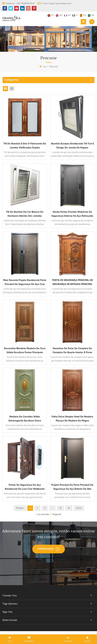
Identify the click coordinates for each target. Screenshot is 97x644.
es (83, 15)
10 (60, 513)
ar (91, 15)
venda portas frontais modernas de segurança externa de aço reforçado (72, 215)
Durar (79, 513)
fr (67, 15)
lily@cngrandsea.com (60, 4)
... (52, 513)
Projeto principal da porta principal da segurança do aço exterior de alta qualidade (72, 491)
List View (12, 89)
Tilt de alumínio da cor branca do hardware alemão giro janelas (25, 215)
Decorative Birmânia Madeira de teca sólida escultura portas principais (25, 353)
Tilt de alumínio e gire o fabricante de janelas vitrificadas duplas (25, 146)
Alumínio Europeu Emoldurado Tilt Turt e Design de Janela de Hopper (72, 146)
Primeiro (20, 513)
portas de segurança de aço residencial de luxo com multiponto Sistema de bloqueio (25, 491)
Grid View (5, 89)
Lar (43, 67)
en (59, 15)
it (75, 15)
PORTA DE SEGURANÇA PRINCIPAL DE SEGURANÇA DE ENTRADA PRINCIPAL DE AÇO (72, 284)
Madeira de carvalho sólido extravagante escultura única (25, 422)
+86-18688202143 (25, 4)
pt (51, 15)
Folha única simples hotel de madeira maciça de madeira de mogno (72, 422)
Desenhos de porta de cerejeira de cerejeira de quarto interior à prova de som (72, 353)
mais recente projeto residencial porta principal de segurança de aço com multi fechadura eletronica (25, 284)
